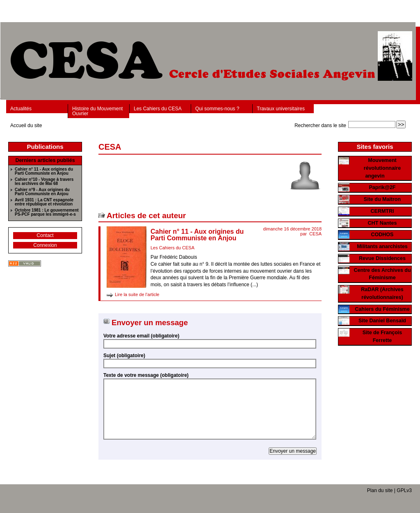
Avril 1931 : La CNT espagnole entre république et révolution (44, 202)
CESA (315, 234)
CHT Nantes (382, 223)
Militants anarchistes (382, 246)
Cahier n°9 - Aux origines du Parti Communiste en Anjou (42, 192)
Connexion (45, 245)
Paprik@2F (382, 187)
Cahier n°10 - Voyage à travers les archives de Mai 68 (44, 182)
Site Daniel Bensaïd (382, 321)
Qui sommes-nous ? (217, 109)
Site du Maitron (382, 199)
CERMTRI (382, 211)
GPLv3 (404, 490)
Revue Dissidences (382, 258)
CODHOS (382, 235)
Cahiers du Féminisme (382, 309)
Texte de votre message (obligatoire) (146, 375)
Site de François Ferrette (382, 336)
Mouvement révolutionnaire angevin (382, 168)
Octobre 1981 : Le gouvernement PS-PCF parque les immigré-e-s (47, 212)
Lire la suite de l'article (137, 294)
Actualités (21, 109)
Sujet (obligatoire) (124, 356)
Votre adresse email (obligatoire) (141, 336)
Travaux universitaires (281, 109)
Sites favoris (375, 147)
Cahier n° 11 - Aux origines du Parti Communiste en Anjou (197, 235)
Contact (45, 235)
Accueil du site (26, 125)
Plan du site (380, 490)
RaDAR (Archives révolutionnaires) (382, 293)
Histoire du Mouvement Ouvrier (97, 111)
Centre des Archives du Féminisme (382, 274)
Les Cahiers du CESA (158, 109)
